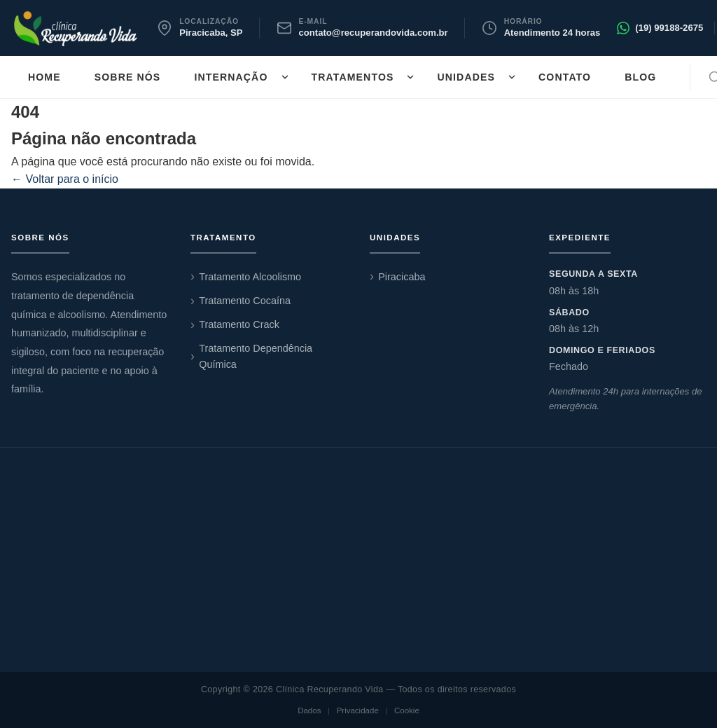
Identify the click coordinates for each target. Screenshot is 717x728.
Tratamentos (353, 77)
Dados (309, 710)
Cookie (407, 710)
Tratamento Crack (239, 324)
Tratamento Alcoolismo (250, 277)
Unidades (466, 77)
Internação (231, 77)
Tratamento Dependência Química (256, 356)
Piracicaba (402, 277)
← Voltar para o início (65, 179)
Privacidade (358, 710)
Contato (565, 77)
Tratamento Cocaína (245, 301)
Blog (640, 77)
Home (44, 77)
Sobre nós (128, 77)
